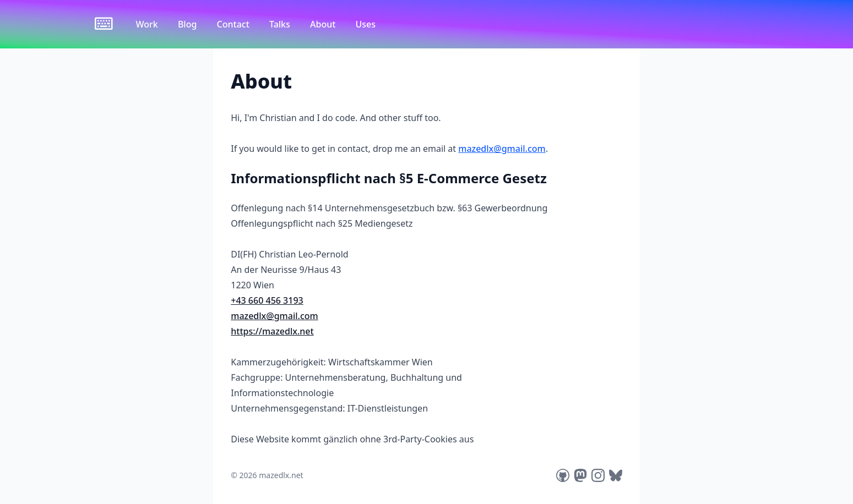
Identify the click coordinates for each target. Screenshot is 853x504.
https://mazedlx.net (272, 331)
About (324, 24)
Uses (366, 24)
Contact (234, 24)
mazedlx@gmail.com (502, 149)
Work (148, 24)
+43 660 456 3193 (267, 300)
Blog (189, 24)
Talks (281, 24)
